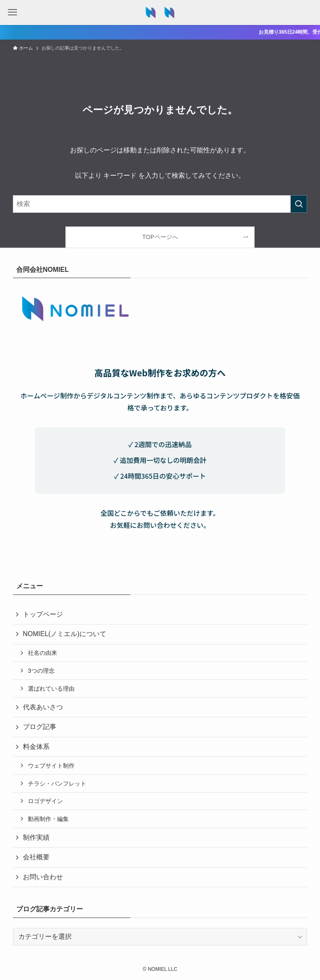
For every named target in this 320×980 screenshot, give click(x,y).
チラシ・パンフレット (57, 784)
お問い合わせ (43, 877)
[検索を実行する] (299, 204)
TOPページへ (160, 237)
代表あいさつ (43, 707)
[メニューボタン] (12, 12)
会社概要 (36, 857)
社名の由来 (42, 653)
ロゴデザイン (45, 801)
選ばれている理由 (51, 689)
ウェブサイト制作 (51, 766)
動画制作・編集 (48, 819)
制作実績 (36, 837)
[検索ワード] (160, 204)
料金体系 (36, 747)
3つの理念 (41, 671)
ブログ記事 (40, 727)
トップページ (43, 614)
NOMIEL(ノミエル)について (65, 634)
